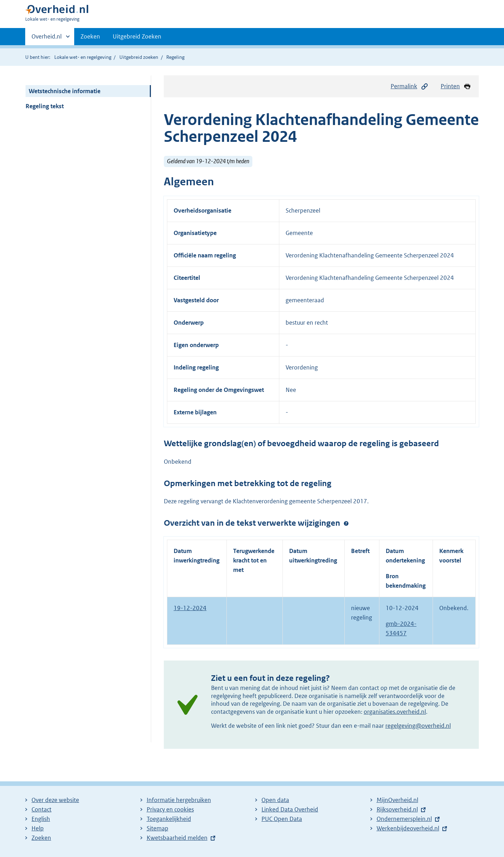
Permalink (409, 86)
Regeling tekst (45, 106)
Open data (275, 800)
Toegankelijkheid (169, 819)
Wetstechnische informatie (65, 91)
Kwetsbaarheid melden (177, 838)
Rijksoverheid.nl (397, 809)
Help (38, 828)
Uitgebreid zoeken (139, 57)
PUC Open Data (282, 819)
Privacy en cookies (170, 809)
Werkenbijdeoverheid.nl (408, 828)
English (41, 819)
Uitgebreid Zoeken (137, 36)
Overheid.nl (47, 39)
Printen (456, 86)
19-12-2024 (190, 608)
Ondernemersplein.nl (404, 819)
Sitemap (157, 828)
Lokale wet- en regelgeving (83, 57)
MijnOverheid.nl (397, 800)
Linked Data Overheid (290, 809)
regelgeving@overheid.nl (418, 726)
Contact (41, 809)
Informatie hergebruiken (179, 800)
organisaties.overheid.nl (395, 712)
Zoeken (90, 36)
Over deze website (55, 800)
